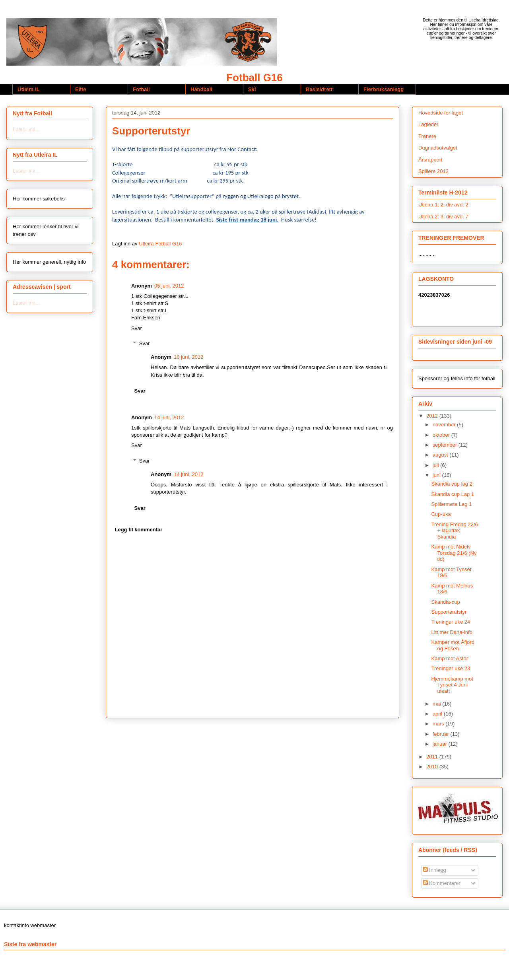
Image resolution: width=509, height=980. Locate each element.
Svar (137, 328)
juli (437, 465)
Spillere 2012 (433, 171)
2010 (433, 767)
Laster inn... (26, 129)
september (446, 445)
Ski (252, 89)
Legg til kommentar (139, 530)
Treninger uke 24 (451, 622)
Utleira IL (29, 89)
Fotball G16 (254, 78)
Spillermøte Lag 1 (451, 504)
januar (441, 744)
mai (438, 704)
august (441, 455)
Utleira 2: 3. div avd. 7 (443, 217)
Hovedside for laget (441, 113)
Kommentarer (442, 883)
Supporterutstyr (449, 612)
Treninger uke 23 (451, 668)
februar (442, 734)
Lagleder (428, 124)
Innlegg (435, 870)
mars (439, 724)
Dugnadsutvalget (438, 148)
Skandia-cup (445, 602)
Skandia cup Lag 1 (453, 494)
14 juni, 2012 (169, 417)
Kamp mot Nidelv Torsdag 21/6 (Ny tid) (454, 553)
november (445, 425)
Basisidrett (319, 89)
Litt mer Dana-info (452, 632)
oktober (442, 435)
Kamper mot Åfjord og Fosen (453, 645)
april (438, 714)
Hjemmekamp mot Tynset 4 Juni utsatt (452, 685)
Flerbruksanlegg (384, 89)
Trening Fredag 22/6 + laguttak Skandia (454, 531)
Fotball (141, 89)
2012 (433, 416)
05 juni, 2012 (169, 286)
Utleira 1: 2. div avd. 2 (443, 205)
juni (437, 475)
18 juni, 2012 (188, 357)
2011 (433, 757)
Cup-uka (441, 514)
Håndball (201, 89)
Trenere (427, 136)
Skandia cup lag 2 (452, 484)
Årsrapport (430, 160)
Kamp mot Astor (449, 658)
